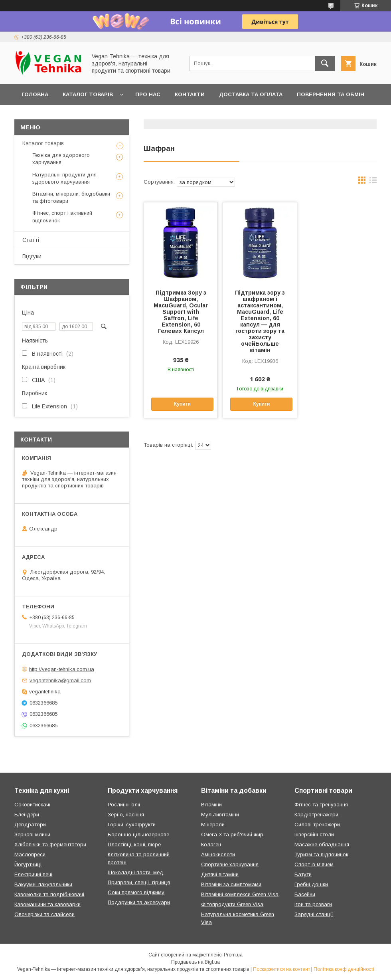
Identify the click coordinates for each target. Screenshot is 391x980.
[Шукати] (325, 63)
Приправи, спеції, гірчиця (139, 882)
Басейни (305, 894)
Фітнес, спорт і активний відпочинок (62, 217)
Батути (303, 874)
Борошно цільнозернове (138, 834)
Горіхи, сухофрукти (132, 825)
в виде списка (373, 182)
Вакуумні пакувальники (43, 884)
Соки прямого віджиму (136, 892)
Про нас (148, 94)
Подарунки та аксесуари (139, 902)
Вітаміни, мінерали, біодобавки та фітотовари (71, 197)
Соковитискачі (32, 805)
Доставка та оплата (251, 94)
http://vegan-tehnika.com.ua (62, 669)
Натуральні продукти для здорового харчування (64, 178)
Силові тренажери (317, 825)
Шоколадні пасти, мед (135, 872)
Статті (31, 240)
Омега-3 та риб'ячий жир (232, 834)
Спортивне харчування (230, 864)
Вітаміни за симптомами (231, 884)
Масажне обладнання (322, 844)
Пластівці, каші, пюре (134, 844)
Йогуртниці (28, 864)
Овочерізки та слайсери (44, 914)
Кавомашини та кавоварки (47, 904)
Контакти (190, 94)
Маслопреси (30, 854)
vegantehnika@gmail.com (60, 680)
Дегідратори (30, 825)
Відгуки (32, 256)
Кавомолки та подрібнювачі (49, 894)
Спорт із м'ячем (314, 864)
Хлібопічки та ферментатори (50, 844)
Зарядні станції (314, 914)
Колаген (211, 844)
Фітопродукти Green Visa (232, 904)
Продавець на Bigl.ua (195, 962)
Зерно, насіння (126, 815)
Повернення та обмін (331, 94)
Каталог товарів (88, 94)
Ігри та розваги (313, 904)
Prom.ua (233, 955)
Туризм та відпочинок (321, 854)
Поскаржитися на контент (281, 969)
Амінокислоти (218, 854)
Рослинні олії (124, 805)
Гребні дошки (311, 884)
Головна (35, 94)
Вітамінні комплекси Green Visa (240, 894)
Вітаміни (211, 805)
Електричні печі (33, 874)
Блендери (27, 815)
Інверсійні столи (314, 834)
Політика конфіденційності (344, 969)
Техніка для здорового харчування (61, 159)
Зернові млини (32, 834)
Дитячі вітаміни (220, 874)
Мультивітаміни (220, 815)
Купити (182, 404)
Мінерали (213, 825)
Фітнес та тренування (321, 805)
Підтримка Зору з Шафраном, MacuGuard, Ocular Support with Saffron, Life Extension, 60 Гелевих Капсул (181, 312)
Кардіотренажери (316, 815)
